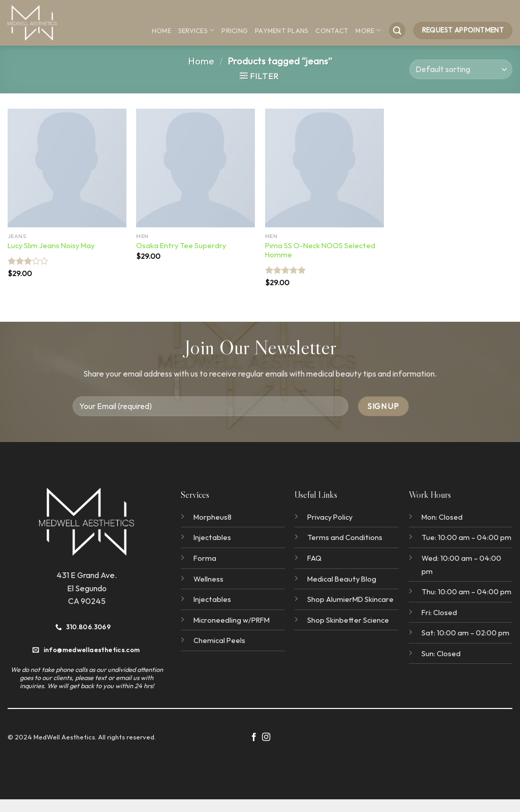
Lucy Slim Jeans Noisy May (51, 246)
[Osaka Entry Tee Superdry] (196, 168)
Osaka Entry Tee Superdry (181, 246)
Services (197, 30)
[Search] (397, 31)
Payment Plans (282, 30)
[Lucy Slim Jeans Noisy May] (67, 168)
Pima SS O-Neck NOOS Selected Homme (320, 250)
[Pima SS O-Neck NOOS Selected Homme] (324, 168)
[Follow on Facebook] (254, 737)
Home (161, 30)
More (368, 30)
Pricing (235, 30)
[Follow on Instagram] (266, 737)
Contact (332, 30)
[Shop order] (461, 69)
